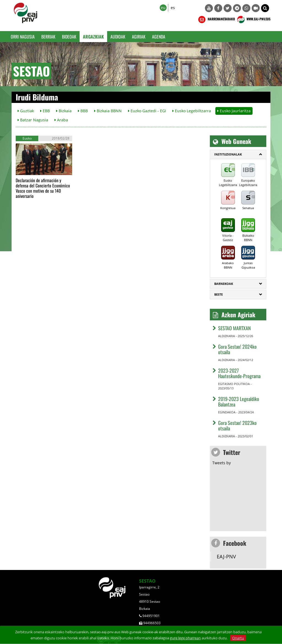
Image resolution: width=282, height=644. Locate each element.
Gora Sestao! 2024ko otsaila (237, 349)
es (173, 8)
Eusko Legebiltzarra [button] (192, 111)
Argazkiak (93, 37)
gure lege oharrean (185, 638)
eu (163, 8)
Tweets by (222, 463)
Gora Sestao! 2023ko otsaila (237, 425)
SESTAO (147, 581)
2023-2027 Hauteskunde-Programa (239, 373)
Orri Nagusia (23, 37)
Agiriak (139, 37)
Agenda (159, 37)
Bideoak (69, 37)
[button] (265, 8)
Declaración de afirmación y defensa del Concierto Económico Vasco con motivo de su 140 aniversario (43, 188)
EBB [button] (45, 111)
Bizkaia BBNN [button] (108, 111)
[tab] (238, 154)
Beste (219, 294)
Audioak (118, 37)
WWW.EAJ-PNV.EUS (253, 20)
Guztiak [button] (26, 111)
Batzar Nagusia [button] (33, 120)
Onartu (238, 638)
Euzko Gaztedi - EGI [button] (147, 111)
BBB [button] (83, 111)
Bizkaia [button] (64, 111)
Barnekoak (224, 284)
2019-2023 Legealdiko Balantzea (239, 402)
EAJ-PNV (226, 556)
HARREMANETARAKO (216, 20)
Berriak (48, 37)
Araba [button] (61, 120)
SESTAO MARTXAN (234, 328)
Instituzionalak (228, 154)
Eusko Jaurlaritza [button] (234, 111)
